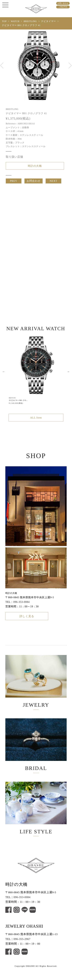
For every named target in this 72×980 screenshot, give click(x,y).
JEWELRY (36, 686)
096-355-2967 (22, 950)
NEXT (54, 182)
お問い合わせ (63, 3)
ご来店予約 (63, 7)
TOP (4, 21)
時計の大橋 (35, 166)
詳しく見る (27, 620)
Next (68, 374)
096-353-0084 (22, 605)
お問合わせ (34, 182)
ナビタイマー (49, 21)
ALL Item (36, 420)
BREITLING (30, 21)
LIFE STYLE (36, 817)
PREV (14, 182)
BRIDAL (36, 752)
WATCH (15, 21)
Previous (4, 374)
